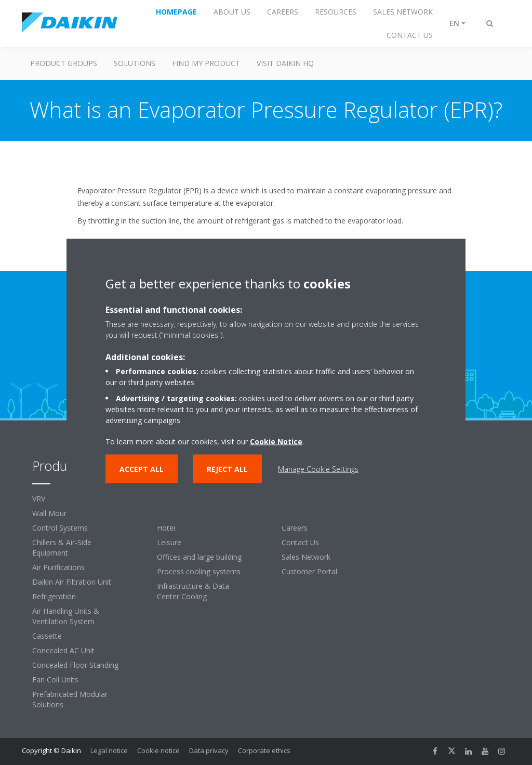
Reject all (227, 469)
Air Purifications (58, 567)
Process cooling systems (199, 571)
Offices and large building (199, 557)
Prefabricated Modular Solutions (70, 699)
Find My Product (206, 63)
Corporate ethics (264, 750)
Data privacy (209, 750)
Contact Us (300, 542)
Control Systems (60, 528)
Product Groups (64, 63)
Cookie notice (158, 750)
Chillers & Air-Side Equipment (62, 548)
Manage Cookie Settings (318, 469)
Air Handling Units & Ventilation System (66, 616)
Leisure (169, 542)
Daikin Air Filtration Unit (72, 582)
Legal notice (109, 750)
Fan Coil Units (55, 680)
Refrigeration (54, 596)
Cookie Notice (276, 441)
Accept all (142, 469)
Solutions (135, 63)
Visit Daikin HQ (285, 63)
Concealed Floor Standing (75, 665)
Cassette (47, 636)
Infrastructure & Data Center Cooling (193, 591)
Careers (295, 528)
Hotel (166, 528)
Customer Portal (309, 571)
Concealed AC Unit (63, 650)
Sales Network (306, 557)
